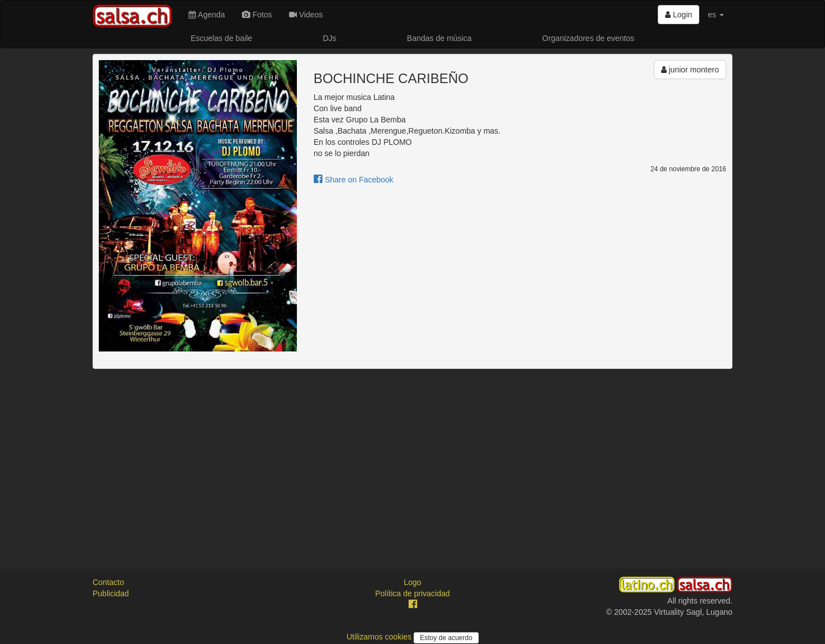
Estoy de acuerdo (446, 638)
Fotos (257, 15)
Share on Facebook (354, 180)
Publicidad (111, 593)
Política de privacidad (412, 593)
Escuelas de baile (222, 38)
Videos (306, 15)
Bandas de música (439, 38)
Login (679, 15)
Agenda (207, 15)
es (716, 15)
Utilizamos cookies (380, 637)
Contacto (108, 582)
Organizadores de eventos (588, 38)
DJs (329, 38)
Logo (412, 582)
